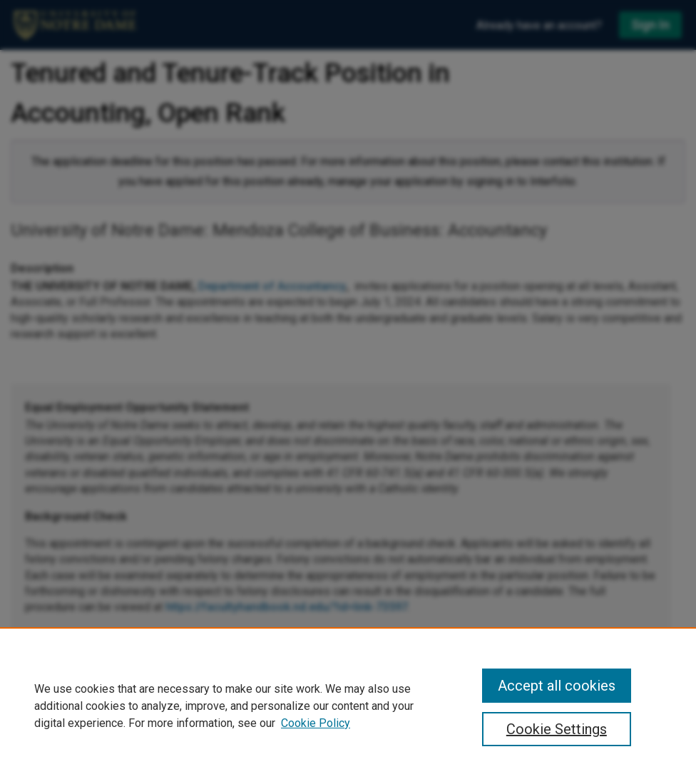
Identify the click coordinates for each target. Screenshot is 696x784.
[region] (348, 706)
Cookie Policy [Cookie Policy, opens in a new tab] (316, 723)
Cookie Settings (557, 729)
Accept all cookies (557, 686)
